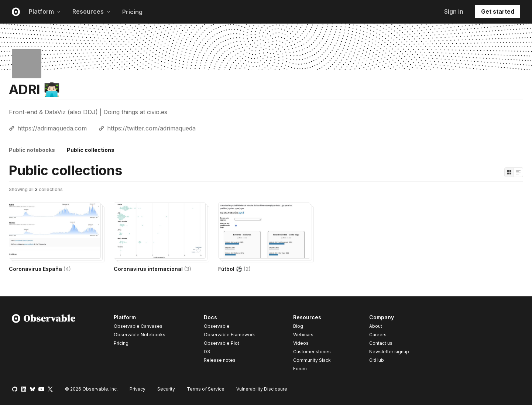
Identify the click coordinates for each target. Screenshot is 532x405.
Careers (378, 335)
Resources (91, 11)
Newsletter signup (389, 352)
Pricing (132, 12)
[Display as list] (518, 172)
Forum (300, 369)
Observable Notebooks (140, 335)
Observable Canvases (138, 326)
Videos (301, 343)
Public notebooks (32, 150)
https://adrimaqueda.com (52, 128)
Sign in (454, 11)
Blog (298, 326)
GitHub (377, 360)
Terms (206, 389)
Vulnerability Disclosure (262, 389)
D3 (207, 352)
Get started (498, 11)
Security (166, 389)
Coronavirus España (40, 269)
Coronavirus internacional (152, 269)
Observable (217, 326)
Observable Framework (229, 335)
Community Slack (312, 360)
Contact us (381, 343)
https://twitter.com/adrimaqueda (151, 128)
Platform (45, 11)
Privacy (138, 389)
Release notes (220, 360)
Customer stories (312, 352)
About (376, 326)
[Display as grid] (509, 172)
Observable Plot (222, 343)
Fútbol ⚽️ (234, 269)
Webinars (303, 335)
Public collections (91, 150)
